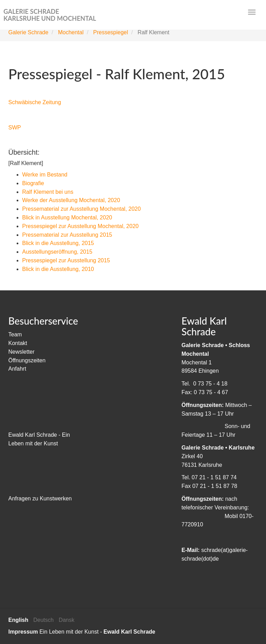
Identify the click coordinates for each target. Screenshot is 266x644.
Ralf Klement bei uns (48, 192)
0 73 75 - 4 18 (210, 384)
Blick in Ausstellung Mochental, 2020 (67, 217)
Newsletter (21, 352)
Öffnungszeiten (27, 360)
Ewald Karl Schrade (129, 632)
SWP (15, 128)
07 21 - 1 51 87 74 (214, 477)
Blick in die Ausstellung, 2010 (58, 269)
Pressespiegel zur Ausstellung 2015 (66, 260)
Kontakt (18, 343)
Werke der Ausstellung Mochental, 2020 (71, 200)
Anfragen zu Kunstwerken (40, 498)
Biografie (33, 183)
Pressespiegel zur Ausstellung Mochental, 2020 (80, 226)
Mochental (71, 32)
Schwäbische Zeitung (35, 102)
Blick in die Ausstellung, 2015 (58, 243)
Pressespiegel (111, 32)
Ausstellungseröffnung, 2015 (57, 252)
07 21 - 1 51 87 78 (215, 486)
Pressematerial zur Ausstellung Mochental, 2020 (81, 209)
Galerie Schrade (28, 32)
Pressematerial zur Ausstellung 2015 (67, 235)
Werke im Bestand (45, 175)
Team (15, 334)
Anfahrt (17, 369)
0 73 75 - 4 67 (211, 392)
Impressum (23, 632)
